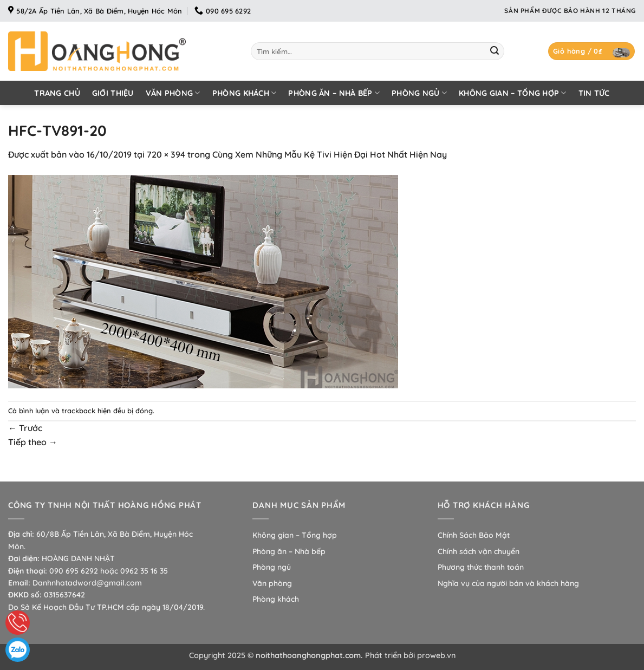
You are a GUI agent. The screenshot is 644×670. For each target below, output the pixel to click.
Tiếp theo (33, 442)
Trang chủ (57, 93)
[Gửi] (495, 51)
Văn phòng (173, 93)
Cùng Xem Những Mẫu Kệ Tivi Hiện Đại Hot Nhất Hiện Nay (330, 154)
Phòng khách (245, 93)
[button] (591, 51)
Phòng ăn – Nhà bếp (334, 93)
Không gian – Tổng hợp (513, 93)
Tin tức (594, 93)
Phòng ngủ (419, 93)
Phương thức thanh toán (481, 567)
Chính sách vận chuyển (479, 551)
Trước (25, 428)
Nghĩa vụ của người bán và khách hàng (508, 583)
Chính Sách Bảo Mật (474, 535)
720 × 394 (166, 154)
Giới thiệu (113, 93)
